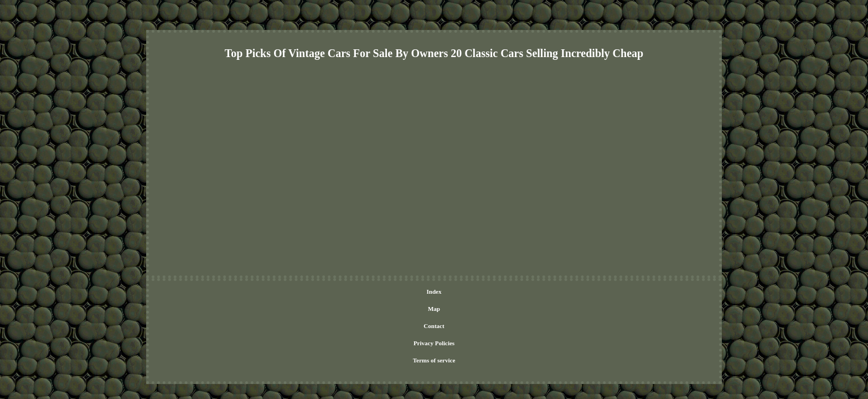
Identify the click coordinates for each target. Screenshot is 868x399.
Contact (401, 292)
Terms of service (492, 292)
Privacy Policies (441, 292)
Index (353, 292)
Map (376, 292)
